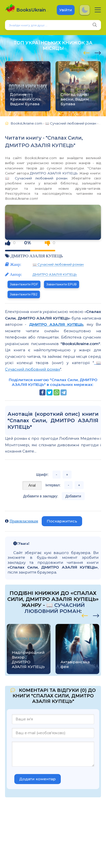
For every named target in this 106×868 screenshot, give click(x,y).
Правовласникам (24, 521)
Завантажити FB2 (24, 294)
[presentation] (87, 52)
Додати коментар (38, 779)
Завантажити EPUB (62, 284)
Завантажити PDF (24, 284)
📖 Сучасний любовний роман (36, 178)
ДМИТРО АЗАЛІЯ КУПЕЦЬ (54, 173)
